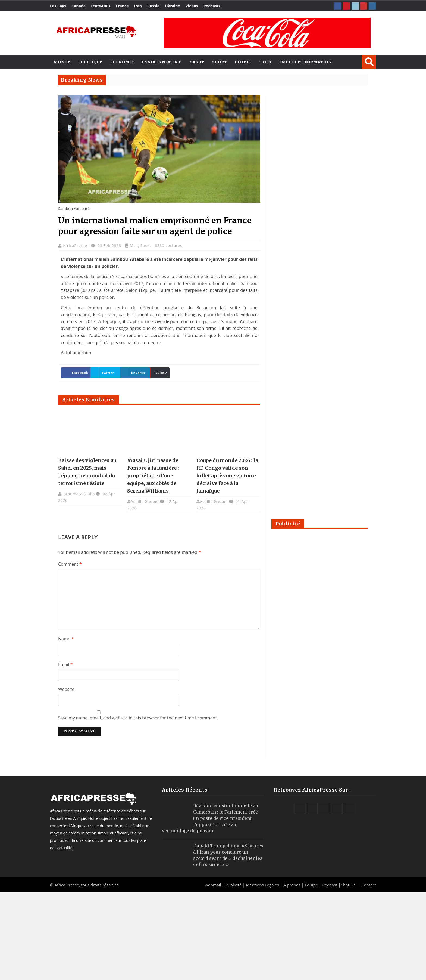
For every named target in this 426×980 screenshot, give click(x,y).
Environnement (161, 62)
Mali (134, 245)
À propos (292, 885)
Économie (122, 62)
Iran (138, 6)
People (243, 62)
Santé (198, 62)
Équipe (312, 885)
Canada (79, 6)
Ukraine (173, 6)
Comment (70, 564)
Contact (369, 885)
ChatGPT (349, 885)
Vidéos (192, 6)
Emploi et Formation (306, 62)
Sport (220, 62)
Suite (159, 373)
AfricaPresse (76, 245)
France (122, 6)
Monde (62, 62)
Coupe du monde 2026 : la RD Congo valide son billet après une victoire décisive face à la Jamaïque (227, 476)
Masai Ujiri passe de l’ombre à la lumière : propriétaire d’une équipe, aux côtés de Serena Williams (153, 476)
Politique (90, 62)
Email (65, 664)
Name (66, 639)
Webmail (213, 885)
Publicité (234, 885)
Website (66, 689)
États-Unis (101, 6)
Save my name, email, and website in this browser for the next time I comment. (138, 718)
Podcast (330, 885)
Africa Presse (67, 885)
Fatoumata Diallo (78, 494)
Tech (266, 62)
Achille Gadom (145, 501)
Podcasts (212, 6)
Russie (153, 6)
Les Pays (58, 6)
